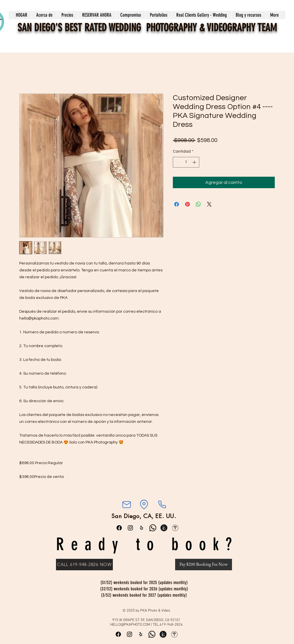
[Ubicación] (144, 505)
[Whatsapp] (153, 528)
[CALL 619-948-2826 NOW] (84, 565)
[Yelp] (142, 528)
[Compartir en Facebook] (177, 204)
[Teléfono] (162, 505)
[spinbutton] (186, 162)
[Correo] (126, 505)
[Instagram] (130, 528)
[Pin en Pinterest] (187, 204)
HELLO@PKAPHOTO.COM (130, 625)
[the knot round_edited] (164, 528)
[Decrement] (177, 162)
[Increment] (195, 162)
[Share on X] (209, 204)
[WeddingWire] (175, 528)
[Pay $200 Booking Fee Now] (204, 565)
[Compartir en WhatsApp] (198, 204)
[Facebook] (119, 528)
